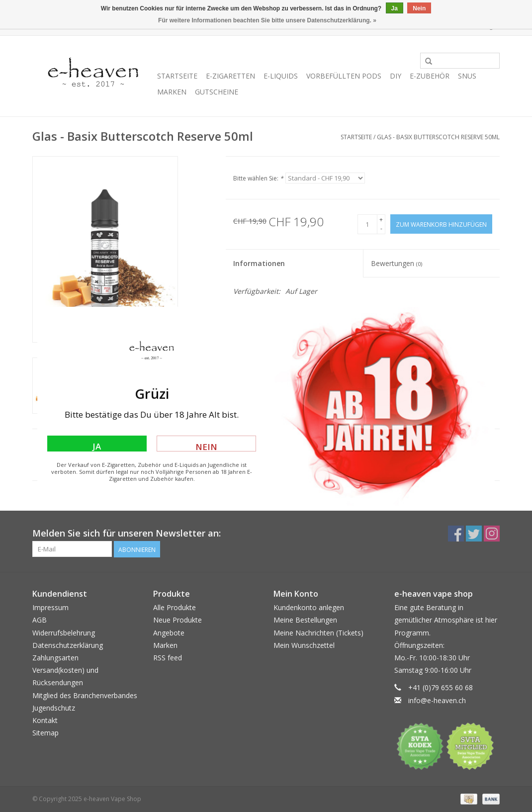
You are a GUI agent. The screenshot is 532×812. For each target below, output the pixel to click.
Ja (97, 446)
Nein (206, 446)
